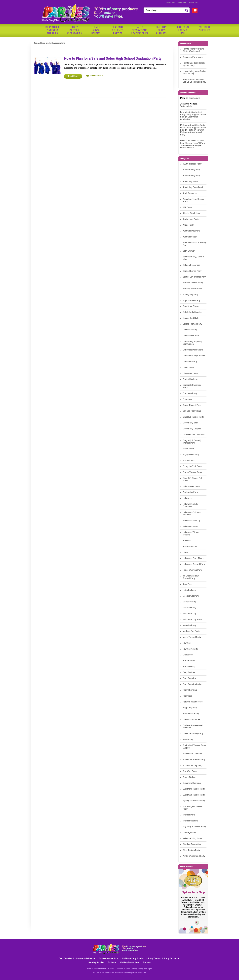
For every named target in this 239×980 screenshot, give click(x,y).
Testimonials (194, 98)
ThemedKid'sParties (96, 30)
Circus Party (188, 368)
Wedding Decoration (192, 844)
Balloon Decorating (191, 265)
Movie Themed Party (192, 637)
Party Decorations (172, 958)
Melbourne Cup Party (192, 620)
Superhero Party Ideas (193, 57)
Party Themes (154, 958)
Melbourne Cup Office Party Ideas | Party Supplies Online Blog (193, 128)
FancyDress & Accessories (74, 30)
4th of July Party (190, 182)
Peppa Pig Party (190, 708)
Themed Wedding (190, 821)
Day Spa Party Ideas (192, 411)
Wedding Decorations (129, 962)
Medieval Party (189, 608)
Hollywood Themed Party (194, 564)
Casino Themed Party (192, 324)
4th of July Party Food (193, 187)
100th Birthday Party (192, 164)
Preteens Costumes (191, 720)
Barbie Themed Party (192, 271)
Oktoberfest (188, 655)
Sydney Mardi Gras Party (194, 801)
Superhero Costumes (192, 783)
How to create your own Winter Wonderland (193, 50)
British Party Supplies (192, 312)
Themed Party (189, 815)
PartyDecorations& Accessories (139, 30)
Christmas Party (190, 362)
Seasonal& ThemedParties (118, 30)
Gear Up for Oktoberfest (189, 118)
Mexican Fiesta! (187, 148)
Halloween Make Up (192, 521)
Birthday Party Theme (192, 289)
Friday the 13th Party (192, 466)
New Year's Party (190, 649)
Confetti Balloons (191, 379)
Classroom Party (190, 374)
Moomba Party (189, 625)
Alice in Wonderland (192, 213)
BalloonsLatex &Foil (183, 30)
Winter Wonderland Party (194, 856)
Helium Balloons (190, 547)
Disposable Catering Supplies (52, 30)
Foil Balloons (189, 461)
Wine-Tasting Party (191, 850)
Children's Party (190, 330)
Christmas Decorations (193, 350)
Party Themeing (190, 690)
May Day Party (189, 602)
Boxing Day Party (191, 295)
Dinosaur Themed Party (193, 417)
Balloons (112, 962)
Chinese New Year (191, 336)
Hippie (186, 552)
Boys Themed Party (191, 301)
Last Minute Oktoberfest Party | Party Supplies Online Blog (193, 115)
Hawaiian (187, 541)
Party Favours (189, 661)
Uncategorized (189, 833)
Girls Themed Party (191, 487)
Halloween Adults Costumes (191, 505)
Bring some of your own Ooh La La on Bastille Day (194, 81)
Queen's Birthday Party (193, 734)
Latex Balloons (189, 590)
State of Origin (189, 777)
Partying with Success (193, 702)
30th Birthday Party (192, 170)
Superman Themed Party (194, 795)
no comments (97, 75)
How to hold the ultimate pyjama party (194, 64)
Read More (73, 76)
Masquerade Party (191, 596)
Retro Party (188, 740)
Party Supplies (189, 678)
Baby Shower (189, 251)
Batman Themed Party (193, 283)
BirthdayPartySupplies (161, 30)
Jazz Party (188, 584)
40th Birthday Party (192, 176)
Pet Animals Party (191, 714)
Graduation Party (190, 492)
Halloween (187, 498)
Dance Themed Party (192, 405)
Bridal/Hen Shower (191, 306)
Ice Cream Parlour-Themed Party (191, 577)
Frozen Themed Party (192, 472)
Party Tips (187, 696)
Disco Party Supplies (192, 429)
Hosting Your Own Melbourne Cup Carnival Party (192, 132)
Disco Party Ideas (191, 423)
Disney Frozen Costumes (194, 435)
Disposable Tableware (85, 958)
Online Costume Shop (109, 958)
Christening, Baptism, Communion (192, 343)
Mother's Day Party (191, 631)
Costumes (187, 399)
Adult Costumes (190, 193)
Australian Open (190, 237)
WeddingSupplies (205, 29)
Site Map (147, 962)
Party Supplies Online (192, 684)
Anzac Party (188, 225)
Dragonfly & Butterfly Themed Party (192, 442)
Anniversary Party (191, 219)
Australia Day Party (191, 231)
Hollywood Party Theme (193, 558)
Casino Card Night (191, 318)
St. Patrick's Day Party (193, 766)
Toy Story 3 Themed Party (194, 827)
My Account (171, 2)
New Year (187, 643)
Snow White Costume (192, 754)
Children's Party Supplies (133, 958)
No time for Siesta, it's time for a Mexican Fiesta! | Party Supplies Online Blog (193, 143)
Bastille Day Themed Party (195, 277)
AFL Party (187, 207)
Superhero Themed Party (194, 789)
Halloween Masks (191, 527)
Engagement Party (191, 455)
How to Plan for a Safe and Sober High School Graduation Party (113, 59)
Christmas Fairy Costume (194, 356)
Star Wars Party (190, 771)
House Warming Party (192, 570)
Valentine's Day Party (192, 838)
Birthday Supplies (96, 962)
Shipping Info (182, 2)
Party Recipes (189, 672)
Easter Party (188, 449)
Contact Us (193, 2)
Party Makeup (189, 667)
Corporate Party (190, 393)
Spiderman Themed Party (194, 760)
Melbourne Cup (190, 614)
